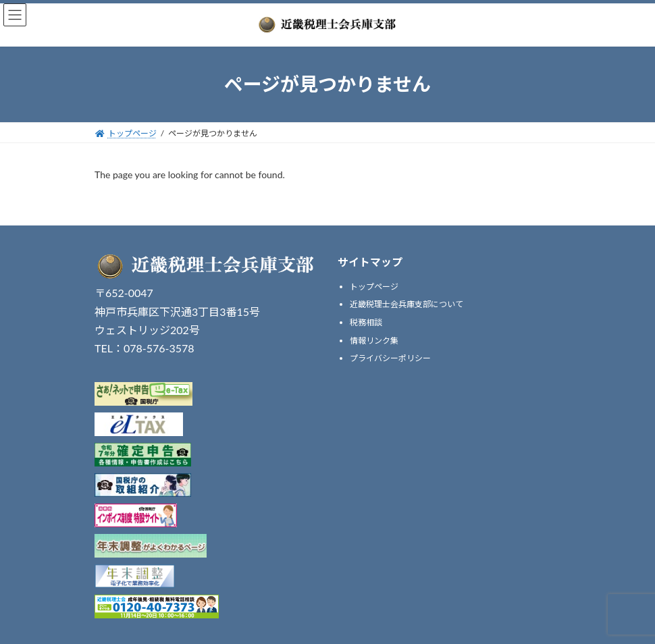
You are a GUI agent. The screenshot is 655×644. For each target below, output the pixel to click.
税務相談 (366, 322)
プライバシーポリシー (390, 358)
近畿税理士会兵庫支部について (407, 304)
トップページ (374, 287)
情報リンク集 (374, 340)
